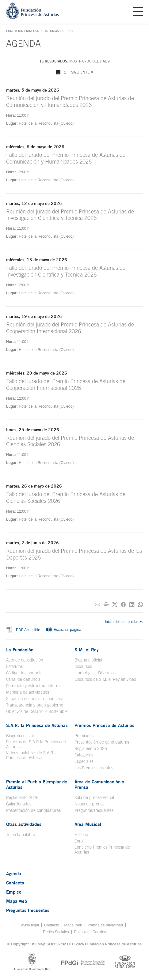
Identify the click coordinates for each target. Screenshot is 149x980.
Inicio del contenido (124, 622)
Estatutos (14, 666)
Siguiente (80, 72)
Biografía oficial (88, 660)
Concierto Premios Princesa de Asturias (102, 850)
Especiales (84, 761)
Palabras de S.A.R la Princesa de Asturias (36, 744)
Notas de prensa (90, 804)
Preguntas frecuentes (94, 810)
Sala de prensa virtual (94, 797)
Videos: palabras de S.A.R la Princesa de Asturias (32, 755)
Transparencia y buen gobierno (35, 705)
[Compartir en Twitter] (115, 605)
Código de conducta (24, 673)
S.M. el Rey (87, 650)
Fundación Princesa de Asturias (32, 31)
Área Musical (88, 824)
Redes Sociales (56, 932)
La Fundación (20, 650)
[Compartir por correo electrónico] (97, 605)
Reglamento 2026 (91, 748)
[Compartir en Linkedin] (132, 605)
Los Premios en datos (94, 768)
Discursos (83, 666)
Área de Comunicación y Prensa (99, 784)
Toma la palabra (21, 835)
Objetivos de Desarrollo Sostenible (37, 711)
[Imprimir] (106, 605)
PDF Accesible (28, 630)
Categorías (84, 755)
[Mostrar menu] (138, 12)
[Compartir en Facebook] (123, 605)
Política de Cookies (90, 932)
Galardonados (19, 804)
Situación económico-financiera (35, 699)
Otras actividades (24, 824)
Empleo (14, 892)
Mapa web (17, 901)
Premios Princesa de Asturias (104, 725)
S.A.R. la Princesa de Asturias (37, 725)
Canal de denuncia (23, 679)
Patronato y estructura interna (33, 686)
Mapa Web (73, 925)
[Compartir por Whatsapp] (140, 605)
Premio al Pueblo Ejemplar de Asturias (37, 784)
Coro (79, 841)
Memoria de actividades (28, 692)
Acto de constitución (25, 660)
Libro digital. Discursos (95, 673)
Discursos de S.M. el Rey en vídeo (105, 679)
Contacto (15, 883)
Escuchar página (63, 630)
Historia (81, 835)
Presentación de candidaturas (102, 742)
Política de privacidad (105, 925)
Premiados (84, 736)
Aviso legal (30, 925)
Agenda (14, 873)
